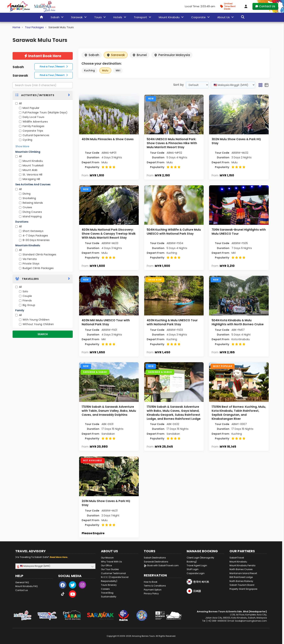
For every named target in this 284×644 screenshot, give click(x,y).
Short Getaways (31, 231)
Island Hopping (30, 216)
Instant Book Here (43, 56)
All (19, 103)
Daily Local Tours (32, 117)
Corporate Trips (31, 131)
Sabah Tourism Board (242, 585)
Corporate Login (196, 573)
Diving (25, 194)
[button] (260, 85)
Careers (105, 589)
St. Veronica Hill (31, 175)
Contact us (22, 590)
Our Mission (107, 558)
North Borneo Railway (241, 581)
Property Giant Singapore (243, 589)
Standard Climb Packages (38, 254)
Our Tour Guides (110, 569)
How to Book (151, 582)
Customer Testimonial (113, 573)
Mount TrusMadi (31, 165)
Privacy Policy (151, 593)
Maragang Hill (30, 179)
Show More (22, 146)
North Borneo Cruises (241, 569)
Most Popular (29, 108)
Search (43, 334)
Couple (25, 296)
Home (16, 27)
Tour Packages (34, 27)
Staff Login (193, 569)
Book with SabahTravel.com (161, 565)
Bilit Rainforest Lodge (241, 577)
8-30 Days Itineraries (34, 240)
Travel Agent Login (197, 565)
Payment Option (153, 590)
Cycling (26, 140)
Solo (24, 291)
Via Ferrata (28, 259)
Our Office (106, 565)
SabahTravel (237, 558)
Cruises (26, 207)
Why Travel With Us (111, 562)
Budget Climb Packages (36, 268)
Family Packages (32, 126)
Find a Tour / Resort (54, 67)
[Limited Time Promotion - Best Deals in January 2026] (229, 6)
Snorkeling (27, 198)
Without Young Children (36, 324)
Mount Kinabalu (31, 161)
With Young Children (34, 320)
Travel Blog (107, 593)
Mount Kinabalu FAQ (26, 586)
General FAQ (22, 582)
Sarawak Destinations (156, 562)
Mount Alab (28, 170)
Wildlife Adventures (33, 122)
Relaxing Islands (31, 203)
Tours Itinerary (109, 585)
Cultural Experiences (34, 135)
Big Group (27, 305)
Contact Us (265, 6)
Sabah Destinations (155, 558)
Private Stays (29, 264)
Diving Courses (30, 212)
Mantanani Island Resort (243, 573)
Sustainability (109, 597)
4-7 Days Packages (33, 236)
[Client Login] (246, 6)
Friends (25, 301)
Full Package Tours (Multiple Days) (43, 112)
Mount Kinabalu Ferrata (242, 565)
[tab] (43, 95)
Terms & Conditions (155, 586)
